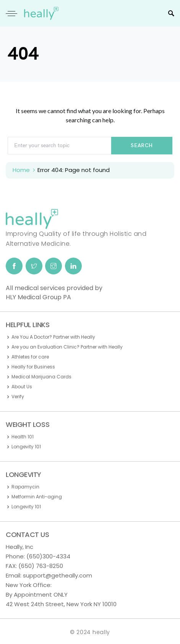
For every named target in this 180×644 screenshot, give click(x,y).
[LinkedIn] (73, 266)
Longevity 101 (26, 447)
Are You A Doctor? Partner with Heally (53, 337)
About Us (22, 387)
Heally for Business (33, 367)
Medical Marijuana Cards (41, 377)
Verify (18, 397)
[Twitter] (34, 266)
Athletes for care (30, 357)
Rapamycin (25, 487)
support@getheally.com (58, 575)
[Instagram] (54, 266)
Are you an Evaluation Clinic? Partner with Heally (67, 347)
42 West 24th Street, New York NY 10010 (61, 604)
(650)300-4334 (48, 556)
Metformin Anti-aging (37, 497)
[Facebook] (14, 266)
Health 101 (23, 437)
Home (21, 170)
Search (142, 145)
